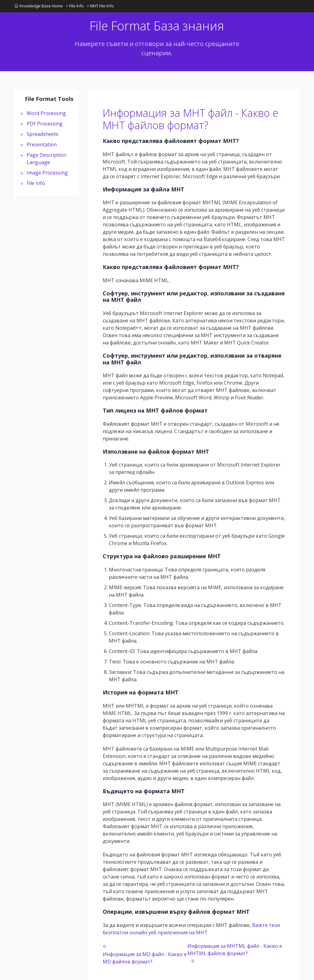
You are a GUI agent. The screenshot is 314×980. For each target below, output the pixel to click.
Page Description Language (46, 159)
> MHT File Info (100, 6)
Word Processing (46, 113)
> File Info (75, 6)
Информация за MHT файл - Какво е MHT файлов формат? (191, 119)
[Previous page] (145, 954)
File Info (36, 183)
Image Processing (47, 173)
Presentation (42, 144)
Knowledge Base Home (39, 6)
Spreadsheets (42, 134)
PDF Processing (45, 124)
